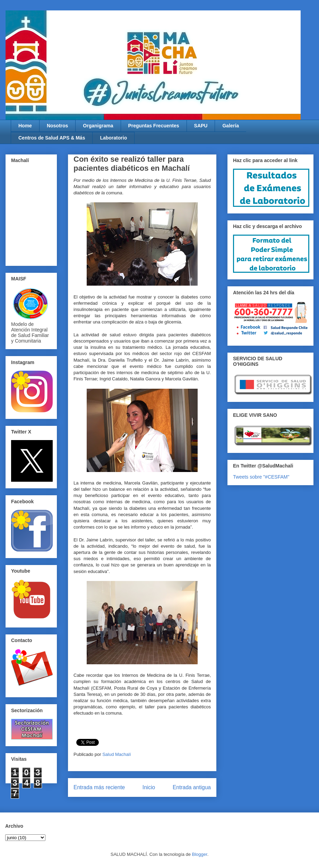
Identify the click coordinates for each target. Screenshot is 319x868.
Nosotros (57, 126)
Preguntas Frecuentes (154, 126)
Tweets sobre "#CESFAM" (261, 477)
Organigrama (98, 126)
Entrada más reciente (99, 787)
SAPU (201, 126)
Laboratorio (113, 138)
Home (25, 126)
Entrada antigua (192, 787)
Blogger (200, 854)
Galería (230, 126)
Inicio (149, 787)
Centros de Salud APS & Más (52, 138)
